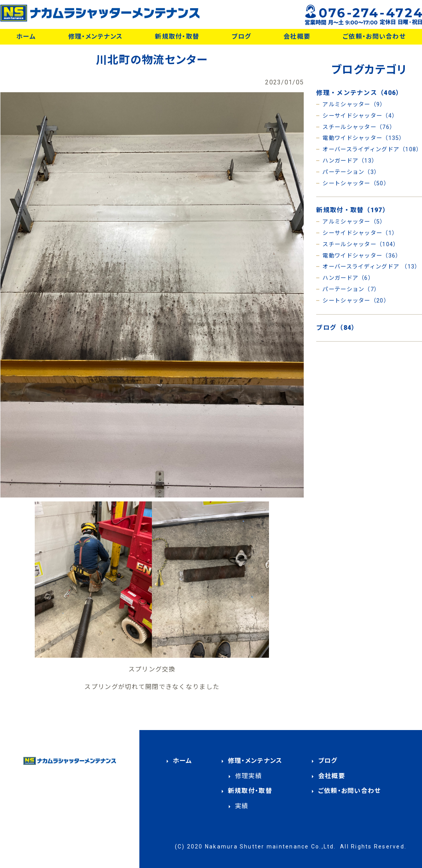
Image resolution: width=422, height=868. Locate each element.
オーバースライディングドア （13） (371, 267)
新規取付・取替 (177, 37)
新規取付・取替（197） (353, 210)
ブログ (241, 37)
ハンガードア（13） (350, 161)
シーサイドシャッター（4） (360, 116)
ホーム (26, 37)
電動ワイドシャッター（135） (364, 138)
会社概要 (297, 37)
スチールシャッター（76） (359, 127)
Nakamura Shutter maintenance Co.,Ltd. (271, 847)
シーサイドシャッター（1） (360, 233)
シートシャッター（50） (356, 183)
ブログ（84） (337, 328)
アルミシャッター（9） (354, 105)
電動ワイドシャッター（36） (362, 256)
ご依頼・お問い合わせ (374, 37)
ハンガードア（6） (348, 278)
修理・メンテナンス (96, 37)
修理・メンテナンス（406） (359, 93)
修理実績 (248, 776)
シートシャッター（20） (356, 301)
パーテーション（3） (351, 172)
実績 (242, 806)
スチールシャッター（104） (361, 244)
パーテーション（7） (351, 289)
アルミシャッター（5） (354, 222)
